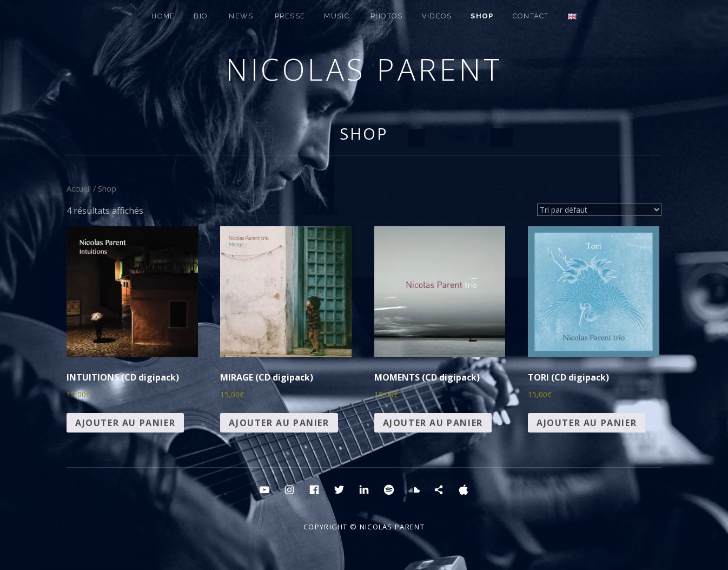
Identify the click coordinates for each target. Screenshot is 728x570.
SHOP (482, 16)
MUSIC (337, 16)
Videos (437, 16)
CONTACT (531, 16)
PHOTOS (387, 16)
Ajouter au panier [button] (125, 423)
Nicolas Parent (364, 69)
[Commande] (599, 210)
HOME (163, 16)
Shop (364, 133)
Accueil (79, 188)
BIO (201, 16)
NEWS (241, 16)
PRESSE (290, 16)
